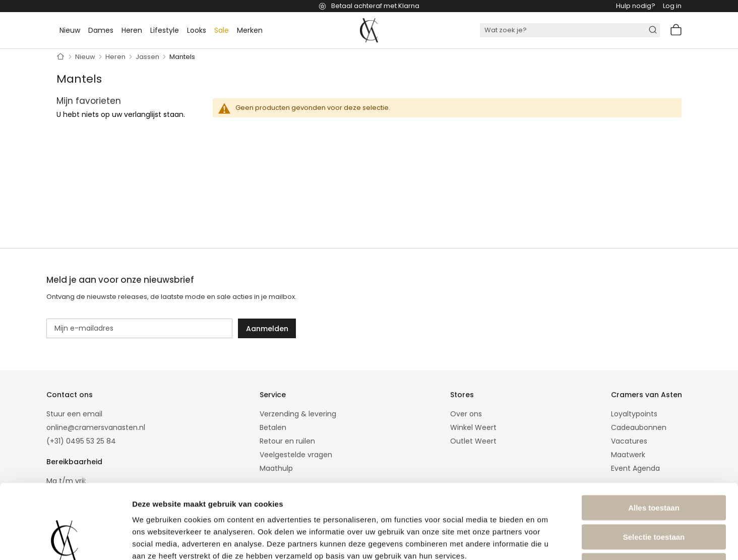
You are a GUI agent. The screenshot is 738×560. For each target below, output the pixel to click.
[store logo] (369, 30)
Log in (672, 6)
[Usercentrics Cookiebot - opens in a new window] (65, 540)
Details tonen (545, 540)
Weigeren (654, 496)
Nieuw (86, 57)
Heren (116, 57)
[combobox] (570, 30)
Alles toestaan (654, 438)
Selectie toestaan (654, 467)
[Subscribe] (267, 328)
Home (61, 57)
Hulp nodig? (636, 6)
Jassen (148, 57)
